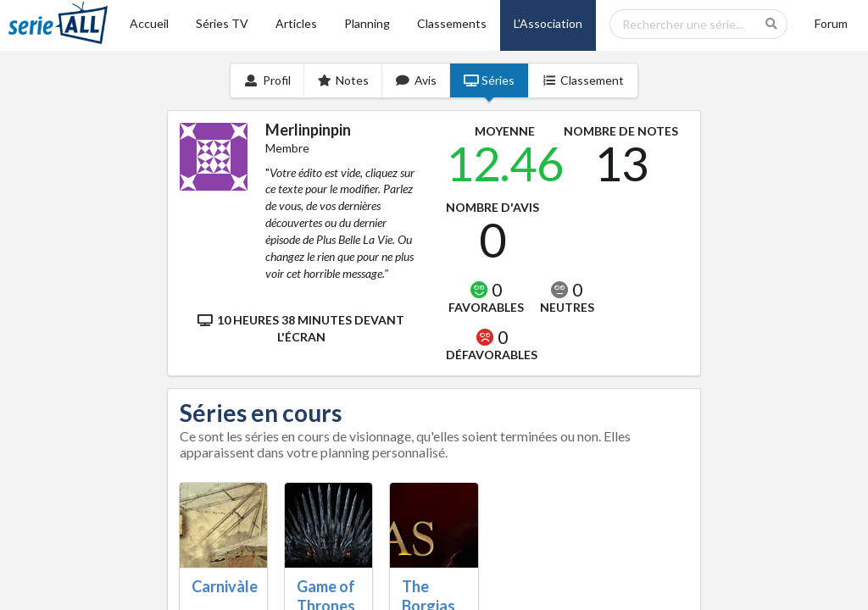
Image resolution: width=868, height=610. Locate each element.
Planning (367, 23)
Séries (490, 80)
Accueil (149, 23)
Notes (344, 80)
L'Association (548, 23)
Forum (831, 23)
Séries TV (222, 23)
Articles (296, 23)
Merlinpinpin (308, 130)
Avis (416, 80)
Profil (267, 80)
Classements (452, 23)
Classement (583, 80)
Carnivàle (225, 586)
